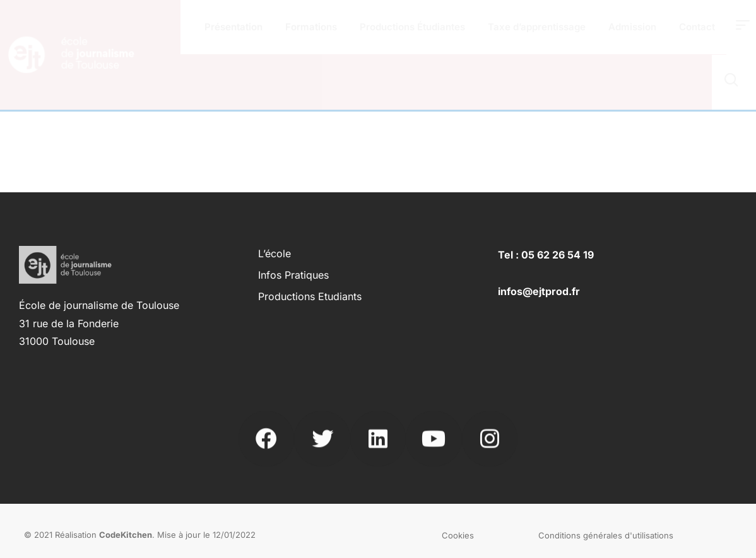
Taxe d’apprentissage (537, 27)
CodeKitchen (126, 535)
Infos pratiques (293, 275)
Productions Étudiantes (412, 27)
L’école (275, 253)
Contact (697, 27)
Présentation (233, 27)
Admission (632, 27)
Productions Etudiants (310, 296)
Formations (311, 27)
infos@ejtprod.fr (539, 291)
